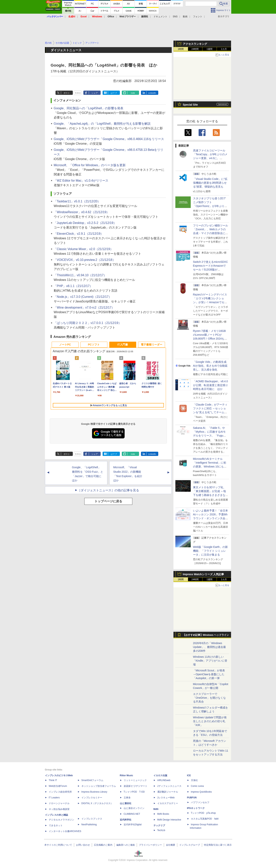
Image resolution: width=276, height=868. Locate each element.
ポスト (67, 93)
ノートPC (65, 345)
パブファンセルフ (200, 802)
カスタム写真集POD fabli (205, 819)
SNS (175, 17)
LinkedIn (152, 93)
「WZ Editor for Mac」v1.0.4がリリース (81, 181)
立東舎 (127, 798)
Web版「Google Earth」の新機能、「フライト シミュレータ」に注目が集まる (210, 551)
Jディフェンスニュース (169, 786)
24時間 (195, 49)
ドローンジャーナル (59, 803)
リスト (78, 93)
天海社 (194, 780)
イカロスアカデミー (168, 803)
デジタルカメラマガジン (61, 820)
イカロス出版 (160, 775)
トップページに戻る (108, 501)
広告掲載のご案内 (103, 845)
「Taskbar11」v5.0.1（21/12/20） (77, 201)
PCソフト (94, 345)
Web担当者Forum (58, 786)
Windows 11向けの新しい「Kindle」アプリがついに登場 (210, 661)
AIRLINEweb (164, 780)
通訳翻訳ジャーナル (168, 792)
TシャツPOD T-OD (134, 792)
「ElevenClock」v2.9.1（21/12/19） (79, 234)
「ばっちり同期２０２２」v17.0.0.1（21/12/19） (88, 323)
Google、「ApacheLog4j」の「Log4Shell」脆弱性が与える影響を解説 (102, 124)
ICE (189, 775)
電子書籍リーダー (152, 345)
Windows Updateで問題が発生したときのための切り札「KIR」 (210, 721)
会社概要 (171, 845)
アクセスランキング (195, 44)
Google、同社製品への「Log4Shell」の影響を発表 (89, 108)
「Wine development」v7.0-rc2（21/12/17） (84, 308)
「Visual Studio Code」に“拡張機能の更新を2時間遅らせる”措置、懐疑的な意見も (210, 183)
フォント (198, 17)
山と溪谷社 (126, 803)
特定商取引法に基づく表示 (218, 845)
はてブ (114, 93)
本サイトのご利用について (58, 845)
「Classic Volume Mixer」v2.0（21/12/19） (83, 249)
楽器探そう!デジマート (136, 786)
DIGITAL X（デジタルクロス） (97, 803)
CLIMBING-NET (132, 814)
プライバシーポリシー (150, 845)
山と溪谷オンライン (134, 808)
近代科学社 (126, 820)
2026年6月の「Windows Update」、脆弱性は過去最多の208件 (209, 647)
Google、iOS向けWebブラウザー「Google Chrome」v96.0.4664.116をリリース (109, 139)
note (133, 93)
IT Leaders (54, 798)
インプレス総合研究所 (60, 792)
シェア (95, 93)
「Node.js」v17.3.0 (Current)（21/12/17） (83, 297)
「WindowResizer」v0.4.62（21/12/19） (82, 212)
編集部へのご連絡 (126, 845)
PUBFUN (192, 798)
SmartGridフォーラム (92, 780)
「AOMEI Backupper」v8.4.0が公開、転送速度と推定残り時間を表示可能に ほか (211, 385)
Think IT (53, 780)
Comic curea (197, 786)
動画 (185, 17)
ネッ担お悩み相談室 (59, 809)
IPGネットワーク (196, 808)
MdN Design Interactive (169, 820)
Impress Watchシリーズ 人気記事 (203, 574)
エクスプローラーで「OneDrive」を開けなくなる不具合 (209, 698)
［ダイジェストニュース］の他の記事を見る (108, 490)
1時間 (181, 49)
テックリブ (159, 825)
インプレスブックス (92, 819)
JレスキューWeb (166, 798)
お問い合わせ (83, 845)
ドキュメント (160, 17)
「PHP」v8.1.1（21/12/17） (73, 286)
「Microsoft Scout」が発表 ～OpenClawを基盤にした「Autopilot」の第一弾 (209, 674)
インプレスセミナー (92, 798)
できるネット (56, 825)
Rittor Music (126, 775)
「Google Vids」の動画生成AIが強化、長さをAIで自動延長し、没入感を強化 (210, 366)
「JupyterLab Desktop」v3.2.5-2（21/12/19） (85, 223)
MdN (156, 809)
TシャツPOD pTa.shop (203, 813)
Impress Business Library (94, 792)
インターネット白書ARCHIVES (65, 831)
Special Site (190, 105)
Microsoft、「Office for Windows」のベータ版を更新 (90, 165)
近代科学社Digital (133, 825)
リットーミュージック (135, 780)
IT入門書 (123, 345)
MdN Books (163, 814)
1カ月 (224, 49)
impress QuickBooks (201, 792)
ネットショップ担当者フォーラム (99, 786)
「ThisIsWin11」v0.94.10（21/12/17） (80, 275)
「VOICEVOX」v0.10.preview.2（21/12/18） (85, 260)
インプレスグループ (190, 845)
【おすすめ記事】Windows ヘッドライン (206, 635)
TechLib (161, 830)
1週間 (209, 49)
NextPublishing (89, 825)
